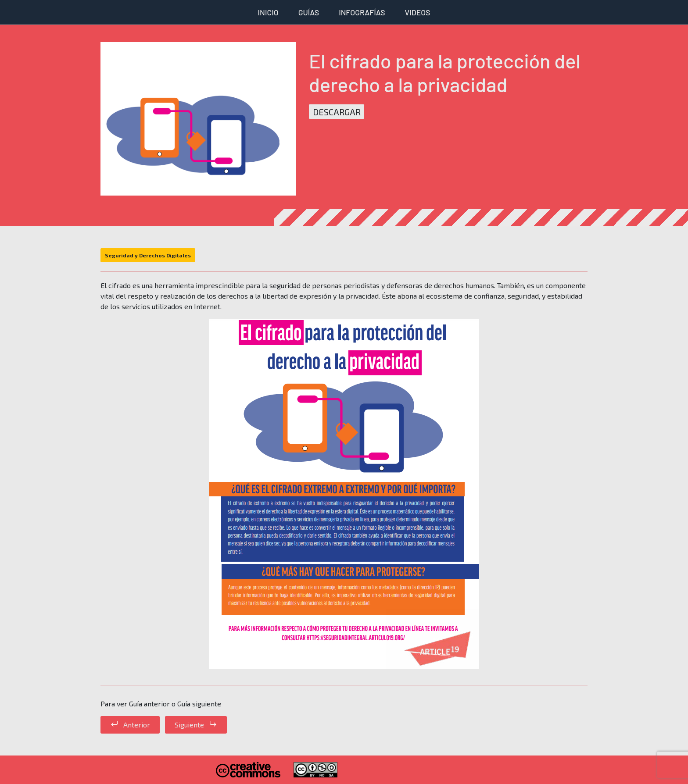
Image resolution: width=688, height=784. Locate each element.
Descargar (337, 111)
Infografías (362, 12)
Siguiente (189, 725)
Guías (309, 12)
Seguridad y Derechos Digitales (148, 255)
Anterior (137, 725)
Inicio (268, 12)
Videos (418, 12)
